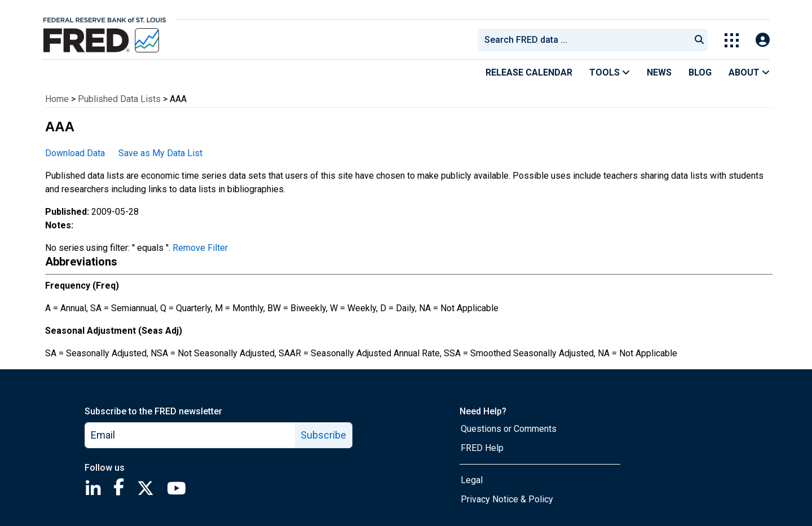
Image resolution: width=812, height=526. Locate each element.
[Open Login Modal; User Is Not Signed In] (763, 40)
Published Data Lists (119, 99)
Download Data (75, 153)
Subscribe (323, 435)
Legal (472, 480)
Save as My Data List (160, 153)
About (749, 72)
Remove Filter (200, 248)
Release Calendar (529, 72)
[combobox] (583, 40)
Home (57, 99)
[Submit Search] (699, 40)
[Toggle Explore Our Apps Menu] (732, 40)
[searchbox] (586, 40)
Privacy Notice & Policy (507, 499)
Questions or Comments (509, 429)
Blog (700, 72)
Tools (610, 72)
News (659, 72)
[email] (190, 435)
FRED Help (482, 448)
